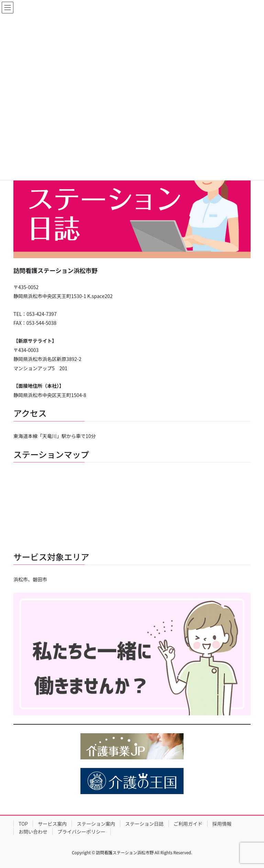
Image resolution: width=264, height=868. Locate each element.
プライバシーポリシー (81, 832)
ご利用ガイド (188, 824)
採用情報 (222, 824)
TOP (23, 824)
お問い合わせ (33, 832)
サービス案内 (52, 824)
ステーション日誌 (144, 824)
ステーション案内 (96, 824)
